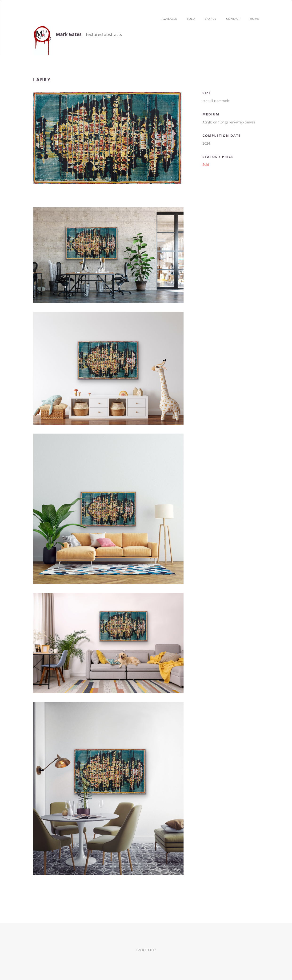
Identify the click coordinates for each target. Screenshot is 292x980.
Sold (206, 164)
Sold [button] (191, 19)
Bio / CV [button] (210, 19)
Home (254, 19)
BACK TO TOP (146, 950)
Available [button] (169, 19)
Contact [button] (233, 19)
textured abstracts (78, 35)
